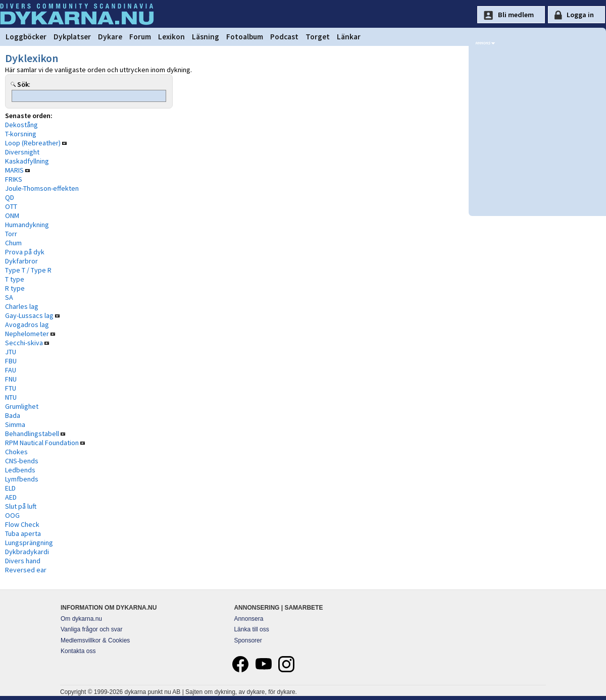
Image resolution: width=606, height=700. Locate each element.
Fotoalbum (245, 37)
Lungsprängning (29, 543)
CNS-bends (22, 461)
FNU (11, 379)
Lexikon (171, 37)
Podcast (284, 37)
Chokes (16, 452)
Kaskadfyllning (27, 161)
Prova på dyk (25, 252)
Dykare (110, 37)
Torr (11, 234)
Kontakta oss (78, 651)
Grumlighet (22, 406)
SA (9, 297)
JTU (11, 352)
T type (15, 279)
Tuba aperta (23, 533)
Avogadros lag (27, 325)
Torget (318, 37)
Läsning (206, 37)
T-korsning (21, 134)
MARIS (14, 170)
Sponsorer (248, 640)
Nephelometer (27, 334)
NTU (11, 397)
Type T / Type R (28, 270)
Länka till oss (251, 629)
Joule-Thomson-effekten (42, 188)
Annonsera (248, 619)
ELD (10, 488)
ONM (12, 216)
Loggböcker (26, 37)
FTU (11, 388)
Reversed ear (26, 570)
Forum (140, 37)
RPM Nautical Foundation (42, 443)
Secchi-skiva (24, 343)
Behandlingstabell (32, 434)
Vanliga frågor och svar (92, 629)
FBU (11, 361)
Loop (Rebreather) (33, 143)
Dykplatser (72, 37)
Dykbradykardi (27, 552)
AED (11, 497)
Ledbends (20, 470)
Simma (15, 424)
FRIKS (14, 179)
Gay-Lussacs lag (29, 315)
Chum (13, 243)
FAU (11, 370)
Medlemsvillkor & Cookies (95, 640)
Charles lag (22, 306)
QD (10, 197)
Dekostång (21, 125)
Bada (13, 415)
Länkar (349, 37)
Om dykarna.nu (81, 619)
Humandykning (27, 225)
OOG (12, 515)
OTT (11, 206)
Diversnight (22, 152)
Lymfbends (22, 479)
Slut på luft (21, 506)
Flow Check (22, 524)
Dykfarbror (21, 261)
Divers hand (23, 561)
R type (15, 288)
